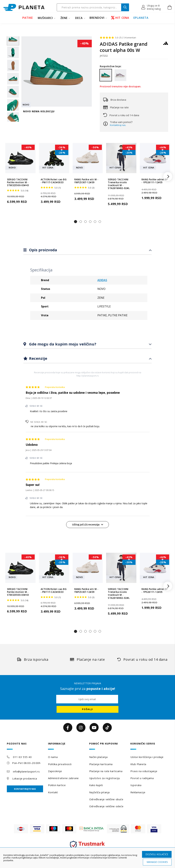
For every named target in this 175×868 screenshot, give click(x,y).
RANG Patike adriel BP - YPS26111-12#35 (155, 181)
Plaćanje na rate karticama (106, 771)
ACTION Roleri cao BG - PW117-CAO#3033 (54, 181)
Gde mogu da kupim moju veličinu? (62, 344)
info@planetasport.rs (26, 771)
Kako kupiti (96, 785)
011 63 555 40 (22, 757)
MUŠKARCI (45, 18)
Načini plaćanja (98, 757)
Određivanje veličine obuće (106, 799)
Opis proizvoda (43, 250)
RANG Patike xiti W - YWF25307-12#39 (86, 181)
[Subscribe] (87, 709)
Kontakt (53, 792)
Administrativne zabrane (63, 778)
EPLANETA (141, 18)
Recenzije (38, 358)
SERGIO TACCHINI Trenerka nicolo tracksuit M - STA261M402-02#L (119, 184)
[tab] (87, 250)
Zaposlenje (55, 771)
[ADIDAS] (166, 45)
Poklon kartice (57, 785)
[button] (151, 7)
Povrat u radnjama (142, 778)
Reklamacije (138, 792)
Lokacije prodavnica (25, 778)
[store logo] (24, 7)
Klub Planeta (138, 764)
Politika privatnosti (60, 764)
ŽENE (64, 18)
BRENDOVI (97, 18)
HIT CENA (120, 18)
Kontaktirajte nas (25, 789)
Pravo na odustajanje (144, 771)
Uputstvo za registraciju (105, 778)
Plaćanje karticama (101, 764)
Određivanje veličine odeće (106, 806)
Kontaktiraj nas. (118, 125)
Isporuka (136, 785)
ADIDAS (102, 280)
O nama (53, 757)
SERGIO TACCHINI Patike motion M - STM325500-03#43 (18, 183)
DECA (79, 18)
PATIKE (28, 18)
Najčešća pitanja (99, 792)
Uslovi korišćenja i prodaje (147, 757)
